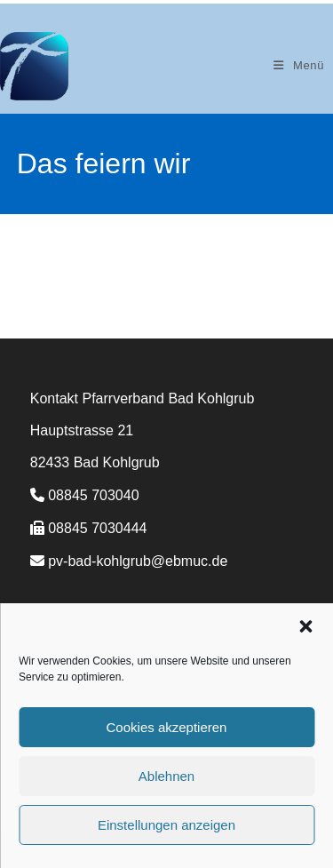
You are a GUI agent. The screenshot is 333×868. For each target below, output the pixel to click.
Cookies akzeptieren (167, 727)
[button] (305, 626)
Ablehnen (166, 776)
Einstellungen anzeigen (166, 825)
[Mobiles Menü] (299, 65)
